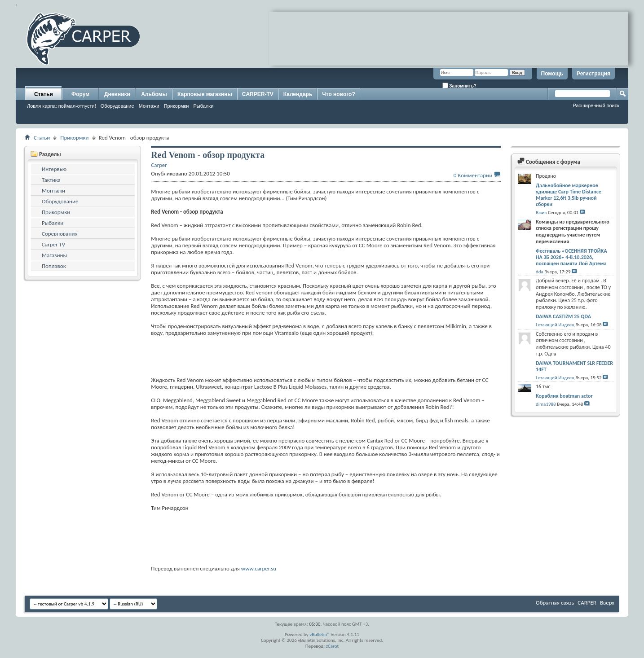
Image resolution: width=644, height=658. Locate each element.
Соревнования (60, 234)
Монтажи (149, 106)
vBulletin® (320, 634)
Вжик (541, 213)
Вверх (607, 603)
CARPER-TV (258, 94)
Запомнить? (459, 86)
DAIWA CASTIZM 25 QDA (563, 316)
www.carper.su (259, 568)
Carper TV (53, 244)
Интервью (54, 169)
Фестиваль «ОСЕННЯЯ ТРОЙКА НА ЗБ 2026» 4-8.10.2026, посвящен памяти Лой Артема (571, 257)
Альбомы (154, 94)
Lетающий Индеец (555, 325)
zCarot (333, 646)
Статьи (44, 94)
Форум (80, 94)
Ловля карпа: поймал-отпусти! (62, 106)
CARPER (587, 603)
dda (540, 272)
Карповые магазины (205, 94)
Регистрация (593, 74)
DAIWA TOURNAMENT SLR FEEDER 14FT (574, 366)
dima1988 (546, 404)
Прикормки (176, 106)
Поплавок (54, 266)
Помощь (552, 74)
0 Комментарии (473, 175)
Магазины (54, 255)
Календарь (298, 94)
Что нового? (338, 94)
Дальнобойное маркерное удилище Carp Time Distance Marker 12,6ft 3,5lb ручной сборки (569, 195)
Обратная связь (555, 603)
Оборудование (117, 106)
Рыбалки (204, 106)
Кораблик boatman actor (564, 396)
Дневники (117, 94)
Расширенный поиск (596, 105)
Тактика (51, 180)
